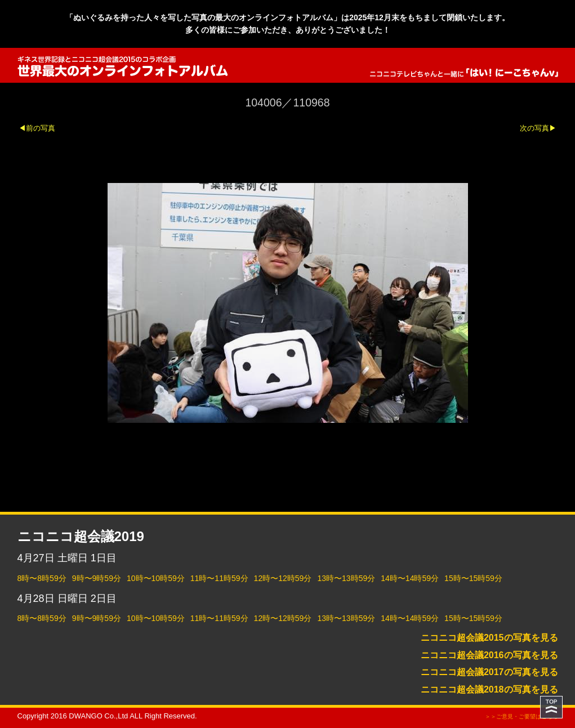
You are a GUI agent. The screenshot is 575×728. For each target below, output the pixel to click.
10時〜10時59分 (156, 578)
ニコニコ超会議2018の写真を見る (489, 689)
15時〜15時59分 (473, 578)
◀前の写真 (37, 128)
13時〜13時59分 (346, 578)
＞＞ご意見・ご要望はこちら (521, 716)
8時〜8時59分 (42, 578)
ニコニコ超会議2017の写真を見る (489, 672)
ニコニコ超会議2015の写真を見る (489, 638)
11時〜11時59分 (219, 578)
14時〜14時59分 (410, 578)
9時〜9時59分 (97, 578)
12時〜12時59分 (283, 578)
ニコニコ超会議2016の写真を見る (489, 655)
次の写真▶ (538, 128)
